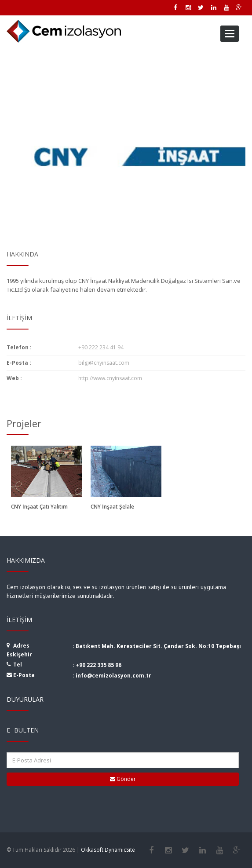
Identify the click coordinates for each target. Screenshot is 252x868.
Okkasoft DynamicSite (108, 850)
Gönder (123, 779)
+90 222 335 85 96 (99, 665)
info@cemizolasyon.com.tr (113, 676)
